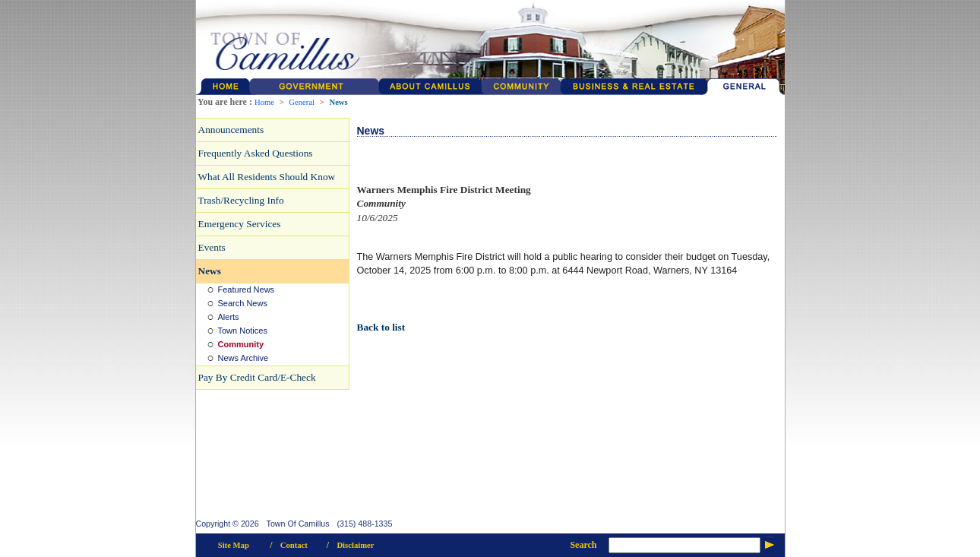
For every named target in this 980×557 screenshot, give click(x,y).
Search (583, 545)
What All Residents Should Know (267, 177)
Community (241, 344)
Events (212, 247)
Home (264, 102)
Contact (294, 545)
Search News (243, 303)
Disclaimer (355, 545)
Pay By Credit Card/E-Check (257, 377)
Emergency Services (240, 224)
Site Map (234, 545)
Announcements (231, 130)
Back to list (381, 327)
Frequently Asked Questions (256, 153)
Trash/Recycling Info (241, 200)
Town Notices (243, 331)
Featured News (247, 290)
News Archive (243, 358)
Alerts (229, 317)
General (302, 102)
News (338, 102)
